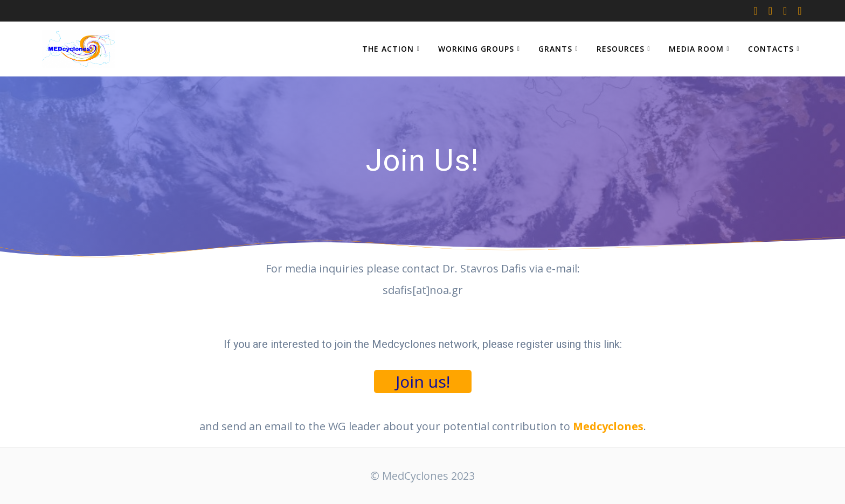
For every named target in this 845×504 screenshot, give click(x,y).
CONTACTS (771, 49)
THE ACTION (388, 49)
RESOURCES (621, 49)
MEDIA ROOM (696, 49)
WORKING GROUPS (476, 49)
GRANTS (555, 49)
